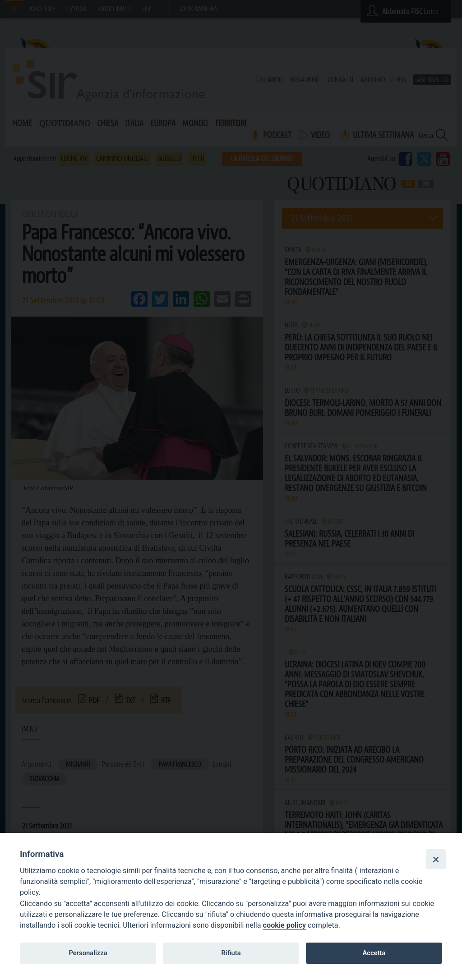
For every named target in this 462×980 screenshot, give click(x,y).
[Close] (436, 859)
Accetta (374, 953)
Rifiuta (231, 953)
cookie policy (284, 925)
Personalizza (88, 953)
